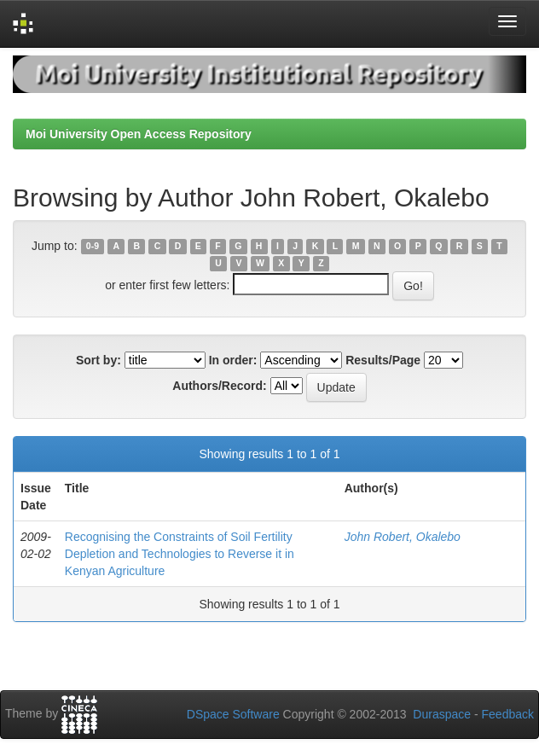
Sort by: (99, 360)
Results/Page (383, 360)
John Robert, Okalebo (403, 537)
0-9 (93, 247)
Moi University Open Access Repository (139, 134)
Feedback (508, 714)
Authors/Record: (219, 386)
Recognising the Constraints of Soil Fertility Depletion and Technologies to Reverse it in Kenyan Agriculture (180, 554)
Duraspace (442, 714)
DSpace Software (233, 714)
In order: (233, 360)
